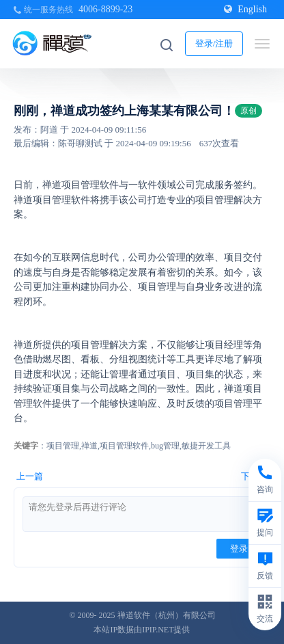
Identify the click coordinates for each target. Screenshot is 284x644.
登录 (239, 549)
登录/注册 (214, 43)
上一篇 (30, 476)
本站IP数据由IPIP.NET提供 (142, 630)
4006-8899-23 (105, 9)
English (245, 9)
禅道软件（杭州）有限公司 (167, 615)
